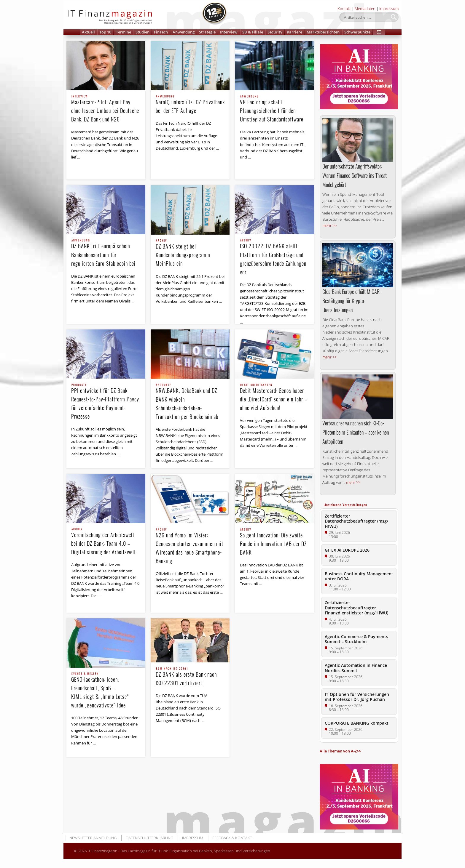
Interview (229, 32)
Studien (142, 32)
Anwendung (184, 32)
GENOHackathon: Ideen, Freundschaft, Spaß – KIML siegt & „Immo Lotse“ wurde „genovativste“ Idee (106, 691)
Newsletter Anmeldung (93, 838)
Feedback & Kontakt (232, 838)
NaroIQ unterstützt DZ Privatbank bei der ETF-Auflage (190, 105)
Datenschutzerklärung (149, 838)
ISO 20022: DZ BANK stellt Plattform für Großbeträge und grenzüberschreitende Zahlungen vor (275, 257)
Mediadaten (365, 9)
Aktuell (88, 32)
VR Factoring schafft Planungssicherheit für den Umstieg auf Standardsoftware (275, 109)
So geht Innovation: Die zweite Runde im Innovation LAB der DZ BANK (275, 542)
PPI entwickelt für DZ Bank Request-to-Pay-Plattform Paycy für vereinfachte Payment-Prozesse (106, 402)
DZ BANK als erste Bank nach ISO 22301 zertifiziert (190, 677)
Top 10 (105, 32)
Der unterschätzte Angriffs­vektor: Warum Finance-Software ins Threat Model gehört (355, 175)
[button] (379, 32)
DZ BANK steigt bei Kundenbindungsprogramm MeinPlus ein (190, 253)
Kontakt (344, 9)
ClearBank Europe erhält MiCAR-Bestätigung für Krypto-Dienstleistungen (352, 301)
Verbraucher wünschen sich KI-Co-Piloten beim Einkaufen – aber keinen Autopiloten (356, 432)
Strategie (207, 32)
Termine (124, 32)
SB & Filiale (253, 32)
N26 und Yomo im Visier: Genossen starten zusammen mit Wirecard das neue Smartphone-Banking (190, 546)
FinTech (161, 32)
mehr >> (329, 225)
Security (275, 32)
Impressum (389, 9)
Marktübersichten (323, 32)
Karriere (294, 32)
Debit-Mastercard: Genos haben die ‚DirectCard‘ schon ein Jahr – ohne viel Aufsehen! (275, 398)
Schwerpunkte (357, 32)
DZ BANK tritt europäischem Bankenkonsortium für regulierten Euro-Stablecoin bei (106, 253)
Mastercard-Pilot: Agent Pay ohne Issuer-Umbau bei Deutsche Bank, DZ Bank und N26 (106, 109)
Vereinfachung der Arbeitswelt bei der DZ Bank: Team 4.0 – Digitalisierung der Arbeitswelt (106, 542)
